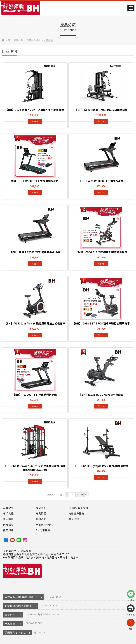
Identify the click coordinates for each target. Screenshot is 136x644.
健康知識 (8, 530)
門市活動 (8, 525)
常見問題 (41, 513)
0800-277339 (49, 605)
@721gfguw (53, 596)
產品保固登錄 (44, 525)
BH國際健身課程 (78, 508)
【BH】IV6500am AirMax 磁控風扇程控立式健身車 (35, 323)
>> (87, 495)
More (35, 121)
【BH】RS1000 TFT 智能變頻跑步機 (35, 395)
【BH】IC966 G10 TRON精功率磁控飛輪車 (101, 252)
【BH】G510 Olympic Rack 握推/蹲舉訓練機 (101, 466)
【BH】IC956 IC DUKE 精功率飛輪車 (101, 395)
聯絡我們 (41, 519)
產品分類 (18, 40)
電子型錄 (74, 519)
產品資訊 (41, 508)
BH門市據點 (43, 530)
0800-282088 (34, 623)
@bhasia (40, 632)
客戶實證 (8, 513)
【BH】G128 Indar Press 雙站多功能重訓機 (101, 110)
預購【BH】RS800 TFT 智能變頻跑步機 (35, 181)
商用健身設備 (34, 40)
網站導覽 (26, 551)
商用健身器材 (76, 513)
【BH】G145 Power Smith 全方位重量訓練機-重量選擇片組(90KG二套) (35, 468)
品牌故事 (8, 508)
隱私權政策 (10, 551)
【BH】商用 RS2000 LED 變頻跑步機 (101, 181)
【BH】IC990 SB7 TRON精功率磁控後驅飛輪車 (101, 323)
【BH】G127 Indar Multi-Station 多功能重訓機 (35, 110)
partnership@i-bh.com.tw (42, 614)
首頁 (8, 40)
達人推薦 (8, 519)
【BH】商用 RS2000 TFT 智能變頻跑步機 (35, 252)
